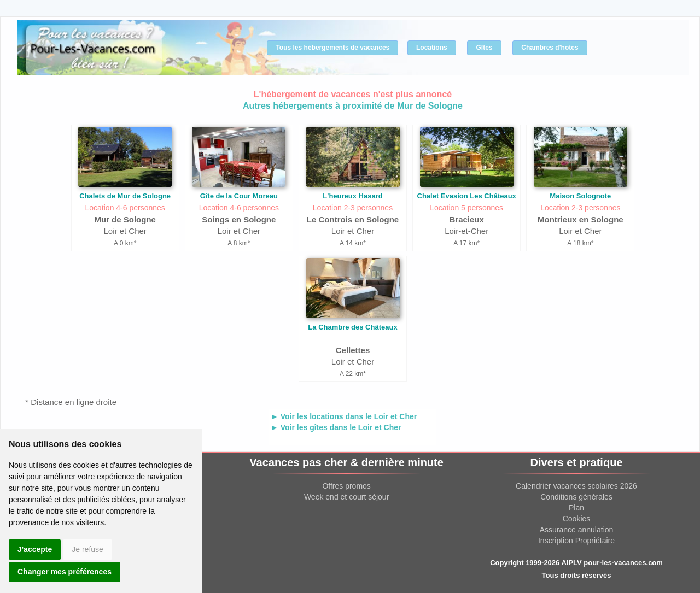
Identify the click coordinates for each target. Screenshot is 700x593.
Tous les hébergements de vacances (332, 48)
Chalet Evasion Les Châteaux (467, 196)
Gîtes (484, 48)
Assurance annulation (577, 530)
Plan (576, 508)
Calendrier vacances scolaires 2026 (576, 486)
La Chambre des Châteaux (352, 327)
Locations (432, 48)
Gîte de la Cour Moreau (239, 196)
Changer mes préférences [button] (65, 572)
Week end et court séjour (346, 497)
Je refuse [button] (87, 549)
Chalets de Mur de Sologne (125, 196)
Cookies (577, 519)
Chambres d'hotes (550, 48)
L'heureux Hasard (352, 196)
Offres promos (346, 486)
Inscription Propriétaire (576, 541)
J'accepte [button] (35, 549)
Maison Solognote (580, 196)
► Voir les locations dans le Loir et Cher (344, 416)
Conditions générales (576, 497)
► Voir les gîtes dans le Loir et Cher (336, 427)
